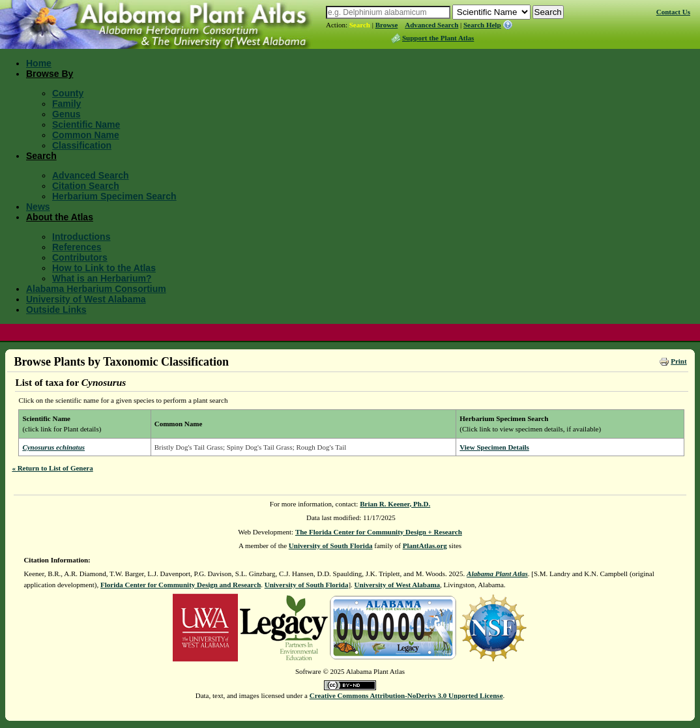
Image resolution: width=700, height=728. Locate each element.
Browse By (50, 74)
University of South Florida (331, 546)
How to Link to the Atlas (104, 268)
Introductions (81, 237)
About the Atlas (60, 217)
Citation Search (86, 186)
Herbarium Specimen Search (114, 196)
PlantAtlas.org (425, 546)
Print (678, 361)
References (77, 247)
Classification (82, 145)
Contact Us (673, 12)
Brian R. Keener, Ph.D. (395, 504)
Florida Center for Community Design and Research (181, 585)
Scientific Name (86, 124)
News (38, 207)
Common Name (86, 135)
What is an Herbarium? (102, 278)
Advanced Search (431, 25)
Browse (387, 25)
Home (39, 63)
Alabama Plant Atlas (497, 574)
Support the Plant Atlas (438, 38)
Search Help (482, 25)
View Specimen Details (494, 447)
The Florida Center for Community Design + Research (379, 532)
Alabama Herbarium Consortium (96, 289)
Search (360, 25)
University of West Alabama (86, 299)
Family (66, 104)
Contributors (80, 257)
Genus (66, 114)
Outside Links (56, 310)
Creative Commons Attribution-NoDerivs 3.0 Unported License (406, 695)
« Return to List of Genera (52, 468)
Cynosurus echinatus (53, 447)
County (68, 93)
